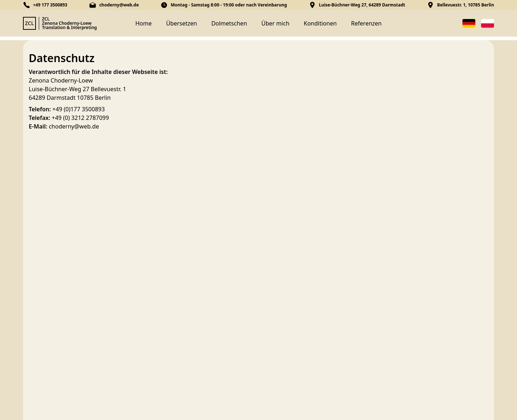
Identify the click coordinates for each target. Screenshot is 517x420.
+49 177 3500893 (50, 5)
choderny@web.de (119, 5)
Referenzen (366, 23)
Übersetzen (182, 23)
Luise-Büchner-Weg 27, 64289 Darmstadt (362, 5)
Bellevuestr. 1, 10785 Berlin (465, 5)
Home (144, 23)
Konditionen (320, 23)
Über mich (275, 23)
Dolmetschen (229, 23)
